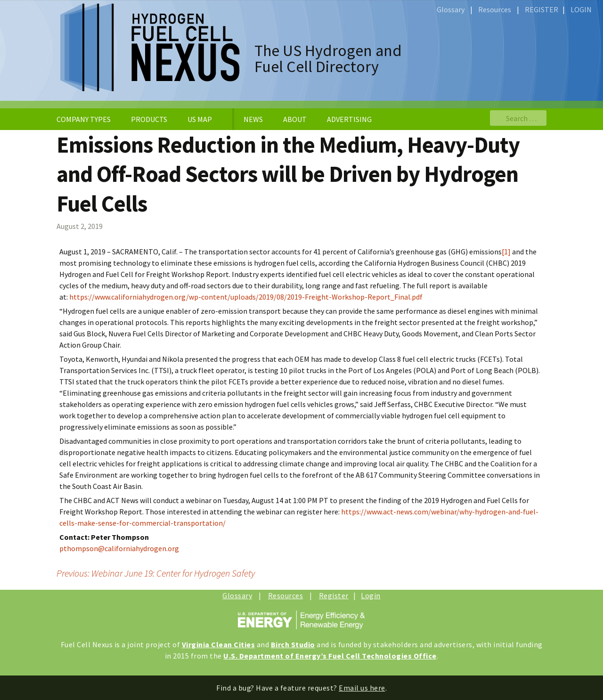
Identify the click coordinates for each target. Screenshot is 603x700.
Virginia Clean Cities (219, 644)
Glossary (451, 9)
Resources (495, 9)
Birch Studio (293, 644)
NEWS (253, 119)
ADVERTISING (349, 119)
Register (334, 595)
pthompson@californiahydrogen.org (119, 548)
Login (371, 595)
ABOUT (295, 119)
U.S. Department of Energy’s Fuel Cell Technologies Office (330, 656)
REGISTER (542, 9)
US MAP (200, 119)
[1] (506, 252)
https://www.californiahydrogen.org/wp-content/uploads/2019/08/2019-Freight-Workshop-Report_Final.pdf (246, 297)
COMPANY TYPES (84, 119)
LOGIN (581, 9)
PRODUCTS (149, 119)
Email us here (362, 688)
